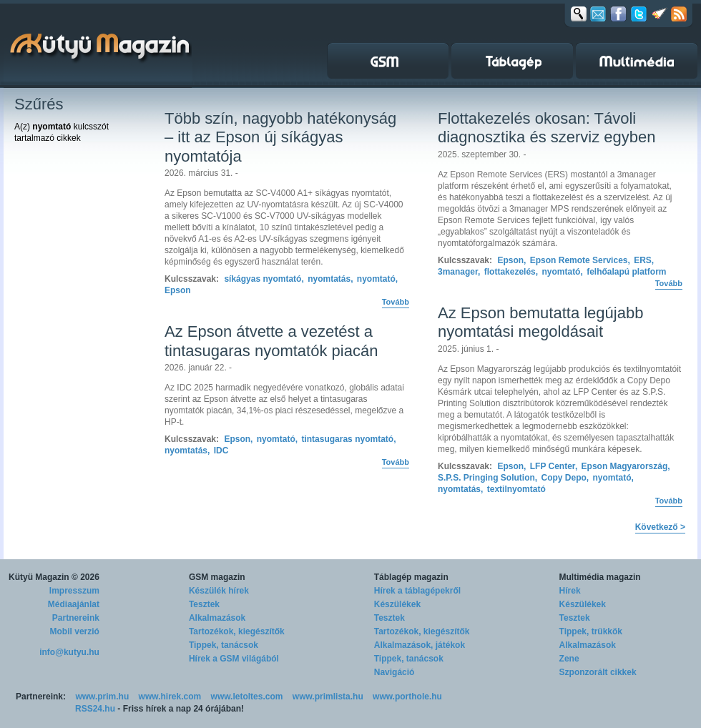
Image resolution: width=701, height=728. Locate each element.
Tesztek (204, 604)
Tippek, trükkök (591, 631)
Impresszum (74, 591)
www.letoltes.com (247, 697)
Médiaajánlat (74, 604)
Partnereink (76, 618)
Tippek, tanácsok (224, 645)
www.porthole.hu (407, 697)
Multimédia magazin (600, 577)
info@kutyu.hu (69, 652)
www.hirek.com (170, 697)
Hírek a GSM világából (234, 659)
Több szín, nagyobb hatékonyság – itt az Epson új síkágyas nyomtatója (280, 137)
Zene (569, 659)
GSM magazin (217, 577)
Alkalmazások (217, 618)
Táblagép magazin (411, 577)
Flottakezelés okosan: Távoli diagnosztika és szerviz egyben (547, 128)
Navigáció (394, 672)
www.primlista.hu (328, 697)
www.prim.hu (102, 697)
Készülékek (397, 604)
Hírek (570, 591)
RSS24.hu (95, 709)
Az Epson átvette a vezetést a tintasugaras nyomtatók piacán (271, 341)
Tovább (396, 302)
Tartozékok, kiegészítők (237, 631)
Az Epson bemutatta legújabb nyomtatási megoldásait (540, 322)
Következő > (660, 527)
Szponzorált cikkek (598, 672)
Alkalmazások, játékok (420, 645)
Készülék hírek (219, 591)
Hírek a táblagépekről (417, 591)
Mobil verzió (75, 631)
